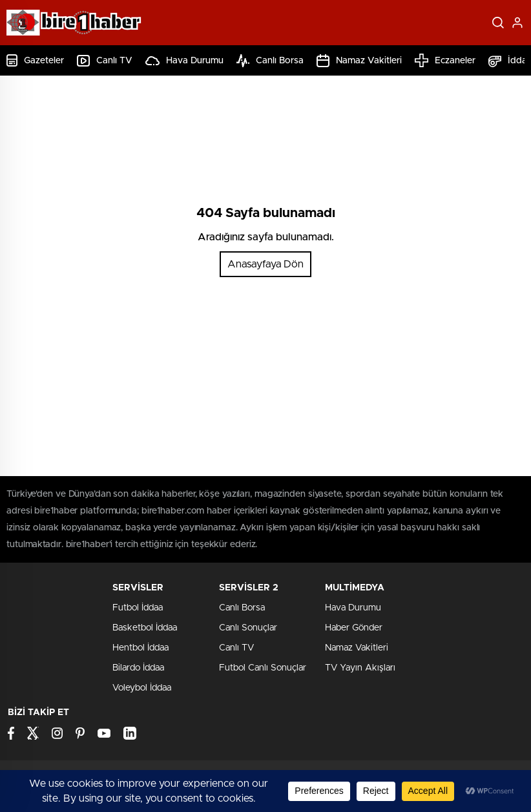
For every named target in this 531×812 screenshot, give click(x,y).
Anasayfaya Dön (265, 264)
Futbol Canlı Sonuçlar (263, 668)
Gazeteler (35, 60)
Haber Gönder (354, 628)
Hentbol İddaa (141, 648)
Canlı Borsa (270, 61)
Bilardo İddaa (138, 668)
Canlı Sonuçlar (248, 628)
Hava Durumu (184, 61)
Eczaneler (445, 60)
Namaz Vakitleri (359, 61)
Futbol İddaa (138, 608)
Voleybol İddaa (142, 688)
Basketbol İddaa (145, 628)
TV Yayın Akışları (360, 668)
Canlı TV (105, 61)
